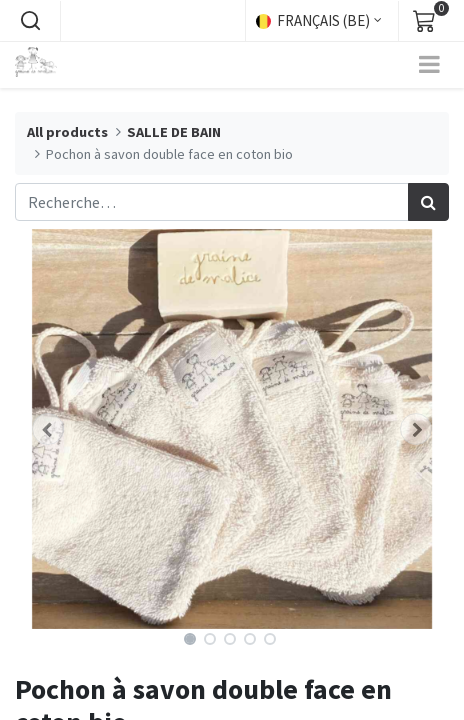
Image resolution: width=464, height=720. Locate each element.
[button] (30, 21)
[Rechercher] (428, 202)
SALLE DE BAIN (174, 132)
